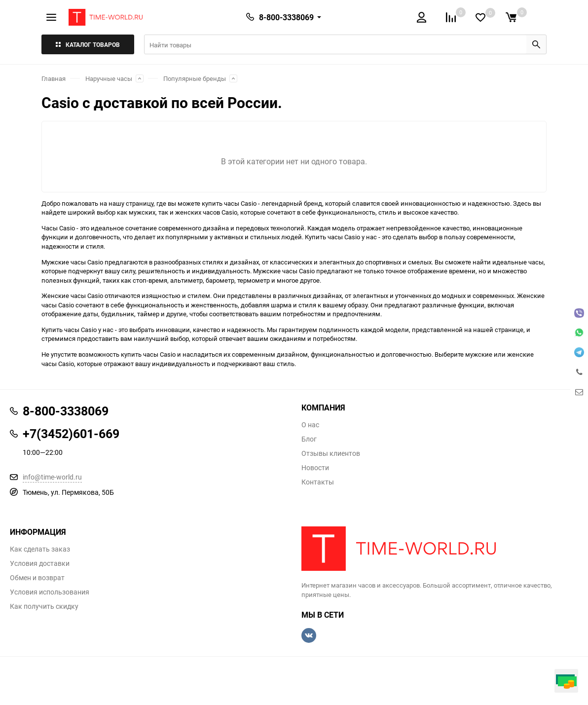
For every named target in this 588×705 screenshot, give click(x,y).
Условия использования (50, 592)
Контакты (318, 482)
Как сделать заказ (40, 549)
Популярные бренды (195, 78)
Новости (315, 468)
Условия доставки (40, 563)
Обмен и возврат (37, 578)
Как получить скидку (44, 606)
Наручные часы (109, 78)
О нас (310, 425)
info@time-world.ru (52, 477)
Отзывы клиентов (331, 453)
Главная (54, 78)
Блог (309, 439)
